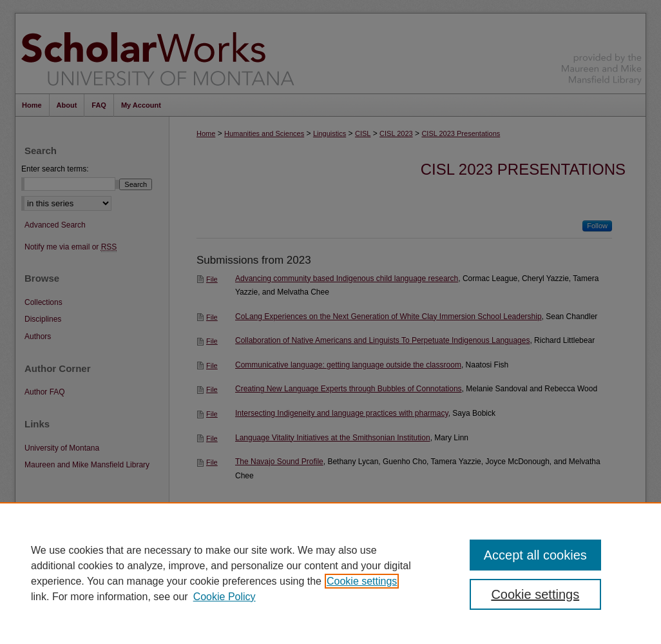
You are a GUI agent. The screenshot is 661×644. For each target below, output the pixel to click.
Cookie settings (362, 581)
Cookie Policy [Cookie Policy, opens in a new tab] (225, 597)
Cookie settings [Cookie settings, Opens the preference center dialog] (535, 594)
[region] (330, 573)
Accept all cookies (535, 555)
